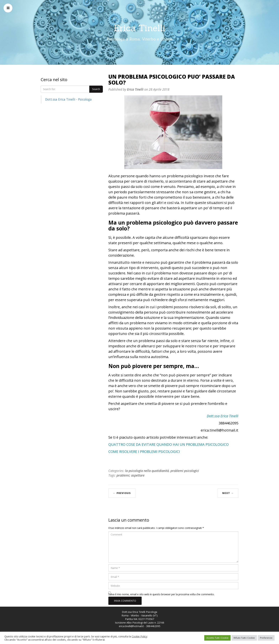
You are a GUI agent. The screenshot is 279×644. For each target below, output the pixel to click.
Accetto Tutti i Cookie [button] (217, 638)
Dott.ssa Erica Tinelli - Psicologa (68, 99)
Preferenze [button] (266, 638)
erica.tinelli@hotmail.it (131, 626)
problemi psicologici (185, 471)
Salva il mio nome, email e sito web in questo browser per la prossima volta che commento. (161, 594)
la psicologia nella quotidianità (147, 471)
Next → (228, 493)
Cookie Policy (139, 636)
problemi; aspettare (131, 475)
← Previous (122, 493)
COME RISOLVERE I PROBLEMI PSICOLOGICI (144, 452)
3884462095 (153, 626)
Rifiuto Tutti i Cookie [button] (244, 638)
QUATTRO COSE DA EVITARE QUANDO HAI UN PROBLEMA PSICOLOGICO (169, 444)
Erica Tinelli (140, 28)
